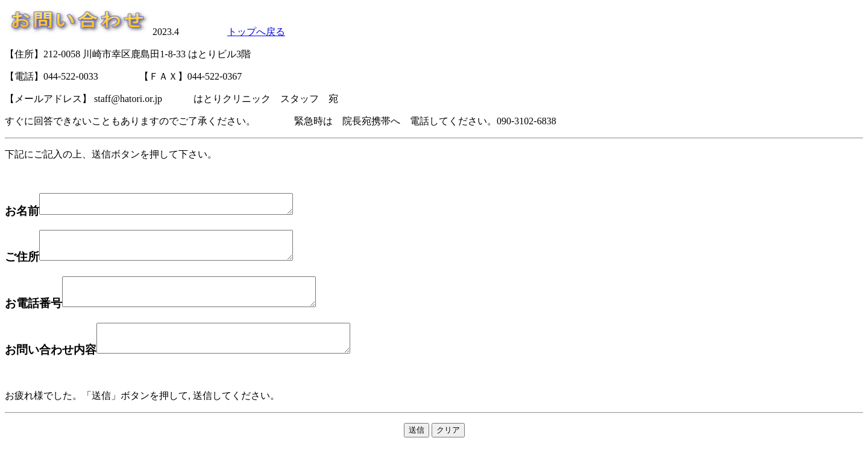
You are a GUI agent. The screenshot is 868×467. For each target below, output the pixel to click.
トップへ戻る (256, 32)
